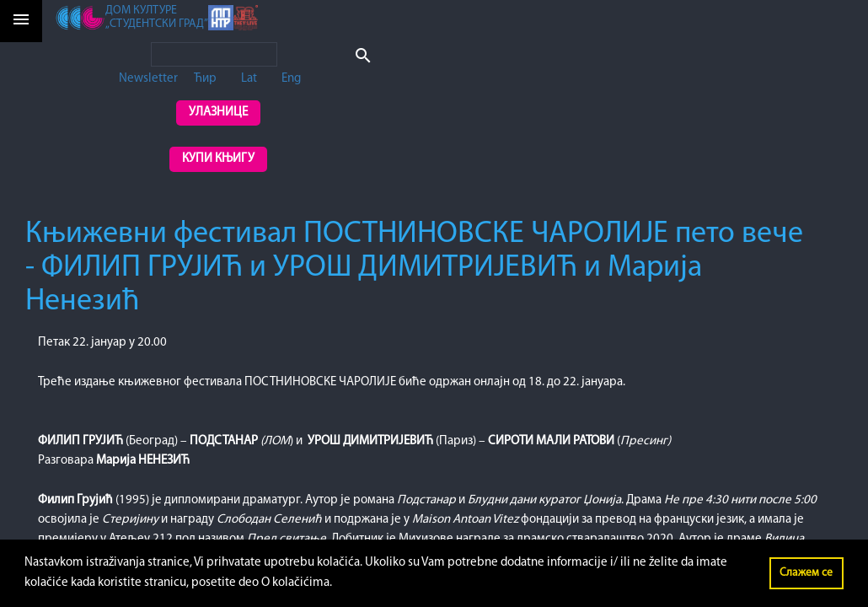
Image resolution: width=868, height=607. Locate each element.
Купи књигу (218, 159)
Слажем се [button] (806, 573)
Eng (291, 79)
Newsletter (148, 79)
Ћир (205, 79)
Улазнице (218, 113)
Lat (249, 79)
